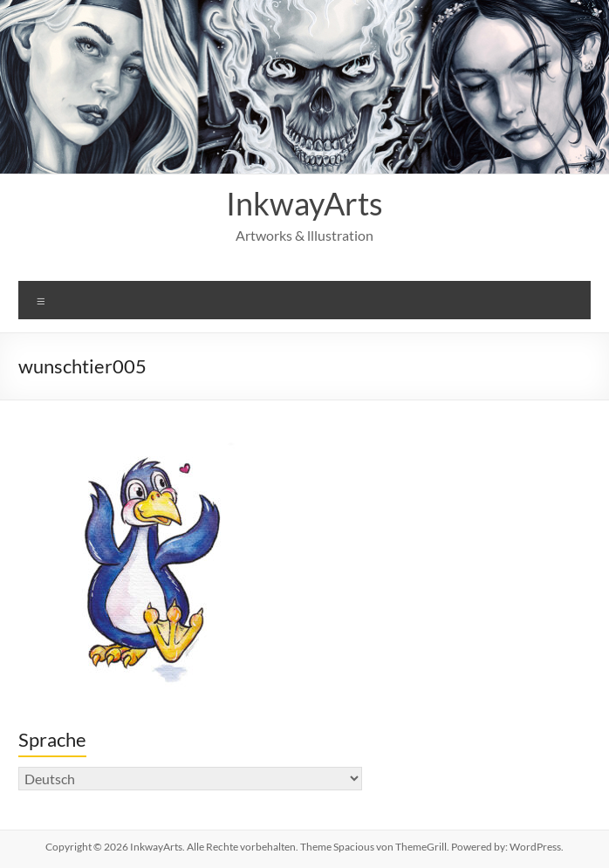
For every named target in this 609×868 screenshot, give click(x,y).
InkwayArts (304, 203)
